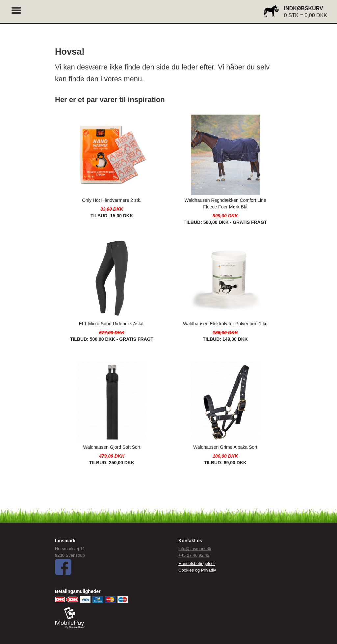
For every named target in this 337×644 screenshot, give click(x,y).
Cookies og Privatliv (197, 570)
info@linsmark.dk (195, 549)
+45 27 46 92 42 (194, 555)
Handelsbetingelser (197, 563)
